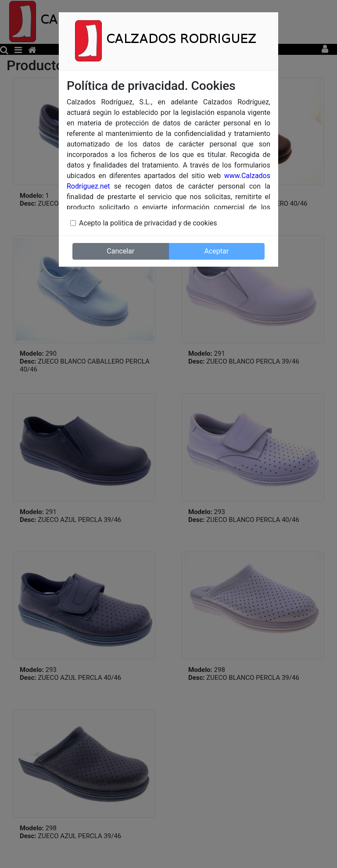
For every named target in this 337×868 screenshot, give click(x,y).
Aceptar (216, 251)
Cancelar (120, 251)
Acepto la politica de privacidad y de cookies (148, 223)
